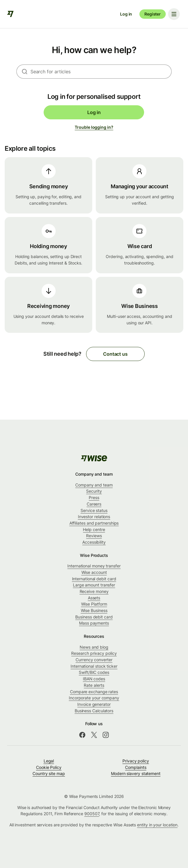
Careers (94, 504)
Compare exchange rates (94, 692)
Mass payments (94, 623)
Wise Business (94, 610)
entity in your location (157, 825)
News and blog (94, 647)
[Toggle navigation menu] (174, 14)
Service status (94, 510)
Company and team (94, 485)
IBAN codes (94, 679)
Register (153, 14)
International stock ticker (94, 666)
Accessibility (94, 542)
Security (94, 491)
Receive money (94, 591)
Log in (126, 14)
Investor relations (94, 517)
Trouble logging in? (94, 127)
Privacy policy (136, 761)
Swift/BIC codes (94, 672)
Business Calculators (94, 711)
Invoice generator (94, 704)
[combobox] (101, 72)
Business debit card (94, 617)
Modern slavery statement (136, 773)
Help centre (94, 529)
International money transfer (94, 566)
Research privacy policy (94, 653)
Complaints (136, 767)
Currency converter (94, 660)
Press (94, 497)
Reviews (94, 536)
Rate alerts (94, 685)
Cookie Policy (49, 767)
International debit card (94, 579)
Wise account (94, 572)
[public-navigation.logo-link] (94, 458)
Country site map (49, 773)
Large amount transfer (94, 585)
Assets (94, 598)
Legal (49, 761)
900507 (92, 814)
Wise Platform (94, 604)
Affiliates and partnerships (94, 523)
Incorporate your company (94, 698)
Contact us (115, 354)
